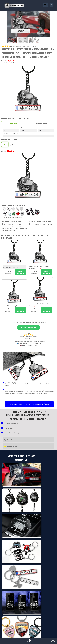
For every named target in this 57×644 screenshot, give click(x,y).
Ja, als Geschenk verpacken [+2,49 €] (41, 224)
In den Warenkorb (29, 327)
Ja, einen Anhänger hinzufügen (12, 218)
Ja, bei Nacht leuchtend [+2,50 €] (12, 224)
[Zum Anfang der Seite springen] (53, 640)
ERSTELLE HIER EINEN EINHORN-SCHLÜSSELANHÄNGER (29, 404)
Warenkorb (15, 640)
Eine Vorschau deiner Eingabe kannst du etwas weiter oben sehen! (31, 322)
